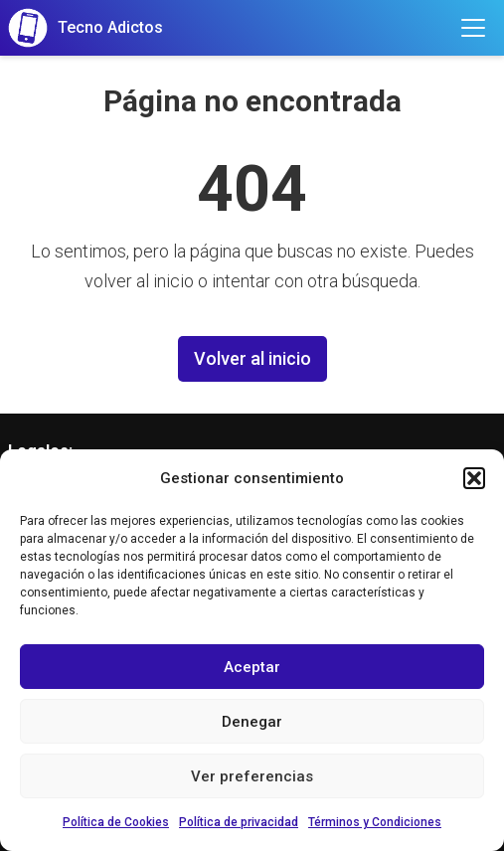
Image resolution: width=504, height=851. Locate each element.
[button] (474, 478)
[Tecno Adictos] (85, 28)
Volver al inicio (252, 358)
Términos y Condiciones (375, 822)
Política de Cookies (116, 822)
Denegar (252, 722)
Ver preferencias (252, 776)
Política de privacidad (239, 822)
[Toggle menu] (473, 28)
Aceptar (252, 667)
